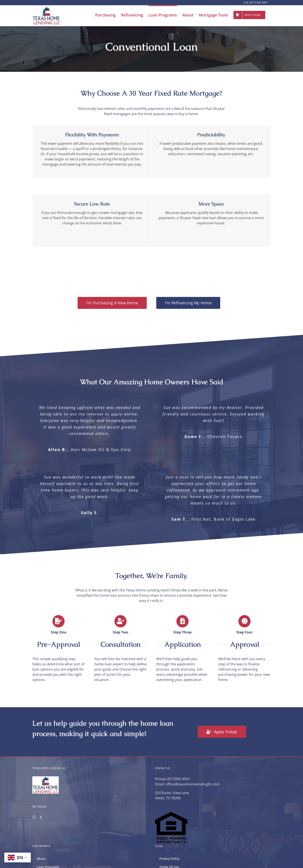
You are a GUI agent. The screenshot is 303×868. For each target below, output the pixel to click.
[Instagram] (34, 817)
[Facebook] (41, 817)
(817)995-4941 (179, 779)
